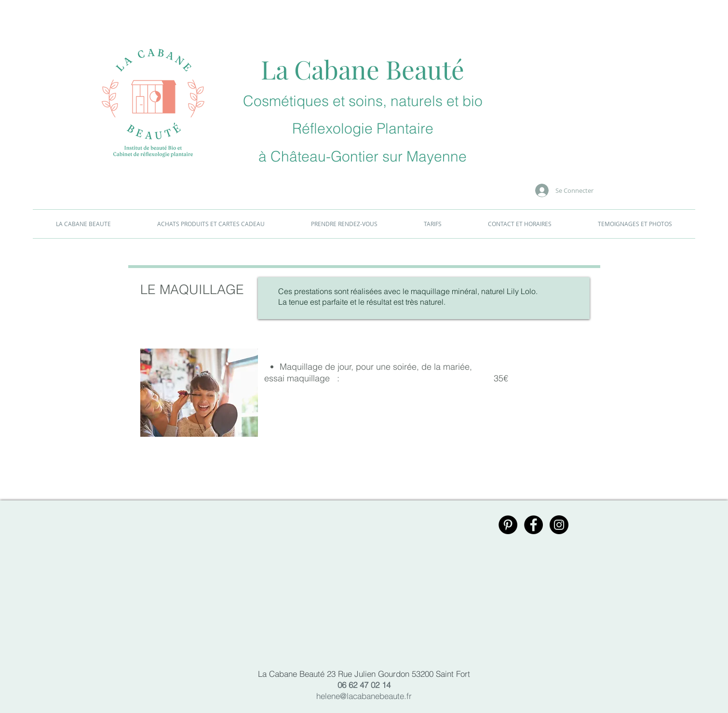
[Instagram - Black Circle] (559, 525)
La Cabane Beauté (363, 69)
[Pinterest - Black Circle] (508, 525)
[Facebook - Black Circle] (533, 525)
